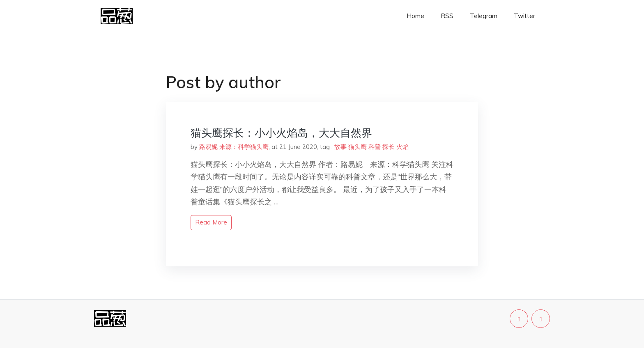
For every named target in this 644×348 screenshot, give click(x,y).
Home (415, 16)
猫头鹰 (358, 147)
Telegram (484, 16)
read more (211, 222)
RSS (447, 16)
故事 (340, 147)
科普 (375, 147)
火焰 (402, 147)
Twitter (524, 16)
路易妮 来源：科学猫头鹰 (234, 147)
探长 (389, 147)
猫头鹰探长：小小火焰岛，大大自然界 (281, 133)
